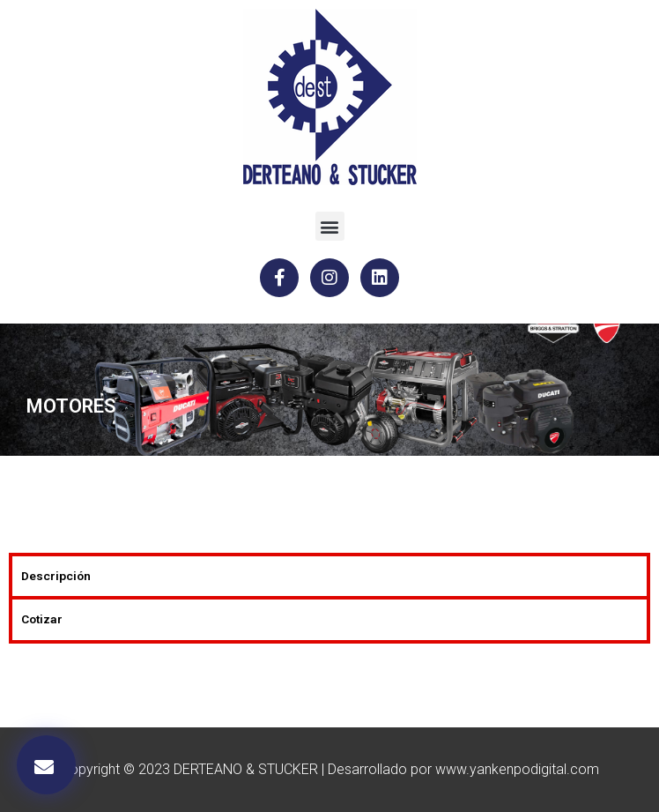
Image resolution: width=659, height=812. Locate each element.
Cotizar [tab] (42, 619)
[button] (330, 226)
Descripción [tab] (56, 576)
